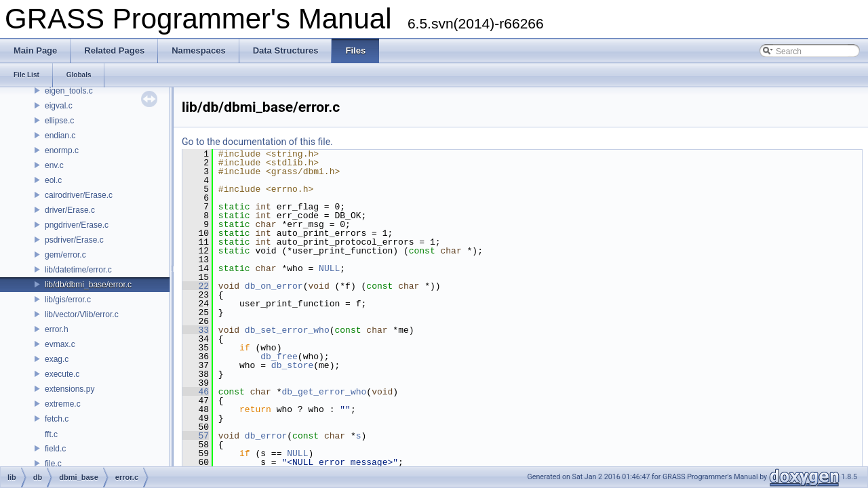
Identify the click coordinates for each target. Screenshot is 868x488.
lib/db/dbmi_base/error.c (88, 285)
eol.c (53, 180)
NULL (329, 268)
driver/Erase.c (70, 210)
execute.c (62, 374)
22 (196, 286)
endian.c (60, 136)
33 (196, 330)
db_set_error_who (287, 330)
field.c (55, 449)
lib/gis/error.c (68, 300)
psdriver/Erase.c (74, 240)
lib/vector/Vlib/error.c (82, 314)
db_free (279, 357)
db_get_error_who (324, 392)
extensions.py (70, 389)
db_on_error (274, 286)
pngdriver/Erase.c (77, 225)
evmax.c (60, 344)
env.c (54, 165)
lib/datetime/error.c (78, 270)
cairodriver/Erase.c (79, 195)
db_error (266, 436)
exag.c (57, 359)
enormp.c (62, 150)
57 (196, 436)
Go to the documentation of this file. (257, 142)
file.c (53, 464)
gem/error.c (65, 255)
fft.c (51, 434)
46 (196, 392)
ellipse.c (59, 121)
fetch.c (57, 419)
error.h (57, 329)
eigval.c (59, 106)
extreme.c (63, 404)
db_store (292, 365)
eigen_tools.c (69, 91)
